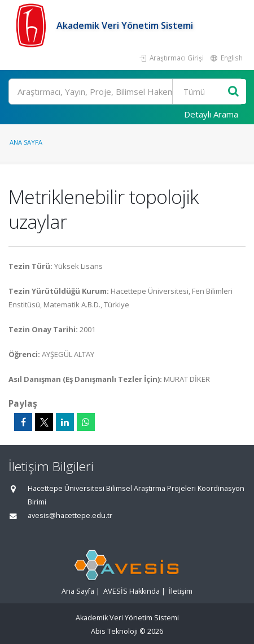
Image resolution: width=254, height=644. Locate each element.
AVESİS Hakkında (132, 591)
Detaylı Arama (211, 114)
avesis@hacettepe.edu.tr (70, 515)
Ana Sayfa (26, 142)
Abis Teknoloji (114, 631)
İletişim (181, 591)
